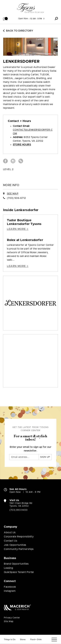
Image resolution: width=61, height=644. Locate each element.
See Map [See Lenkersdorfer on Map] (13, 194)
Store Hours (22, 145)
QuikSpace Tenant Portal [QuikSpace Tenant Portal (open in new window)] (19, 572)
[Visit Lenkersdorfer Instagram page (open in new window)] (13, 161)
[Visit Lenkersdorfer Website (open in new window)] (21, 161)
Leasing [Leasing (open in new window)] (8, 568)
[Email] (24, 457)
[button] (5, 19)
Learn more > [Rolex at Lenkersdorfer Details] (18, 266)
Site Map (9, 621)
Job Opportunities (15, 545)
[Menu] (54, 640)
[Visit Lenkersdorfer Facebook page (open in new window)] (5, 161)
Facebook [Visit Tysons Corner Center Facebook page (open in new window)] (10, 587)
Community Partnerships (19, 549)
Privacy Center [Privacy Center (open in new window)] (12, 618)
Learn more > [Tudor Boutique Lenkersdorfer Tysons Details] (18, 229)
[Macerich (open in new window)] (17, 607)
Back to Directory (18, 31)
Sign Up (45, 457)
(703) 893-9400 (19, 510)
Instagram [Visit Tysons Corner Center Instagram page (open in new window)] (10, 591)
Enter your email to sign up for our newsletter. (31, 449)
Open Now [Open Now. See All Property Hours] (15, 492)
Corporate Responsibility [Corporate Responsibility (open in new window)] (19, 537)
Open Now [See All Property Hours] (23, 19)
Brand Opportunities (16, 564)
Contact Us (10, 541)
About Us (10, 532)
